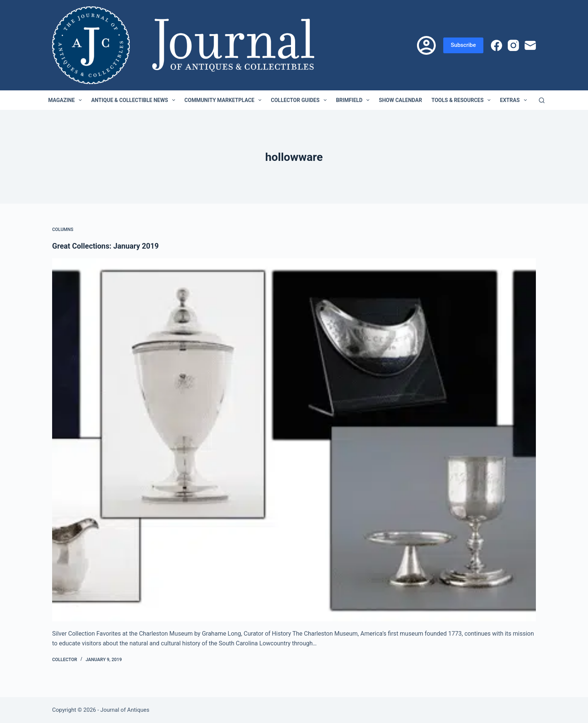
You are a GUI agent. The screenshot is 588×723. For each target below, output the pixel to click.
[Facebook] (496, 45)
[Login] (426, 45)
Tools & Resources (462, 100)
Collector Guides (300, 100)
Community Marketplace (224, 100)
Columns (63, 229)
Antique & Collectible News (135, 100)
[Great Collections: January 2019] (294, 440)
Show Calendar (400, 100)
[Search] (542, 100)
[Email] (530, 45)
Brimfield (354, 100)
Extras (515, 100)
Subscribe (463, 45)
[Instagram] (513, 45)
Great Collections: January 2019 (106, 246)
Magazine (66, 100)
